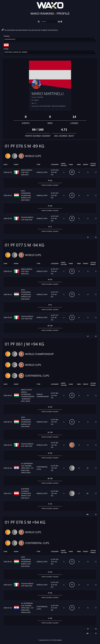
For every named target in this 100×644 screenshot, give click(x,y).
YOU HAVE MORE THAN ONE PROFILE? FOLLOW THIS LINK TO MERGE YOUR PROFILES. (30, 30)
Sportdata (59, 640)
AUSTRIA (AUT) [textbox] (10, 39)
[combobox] (50, 40)
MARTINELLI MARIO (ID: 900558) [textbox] (16, 52)
